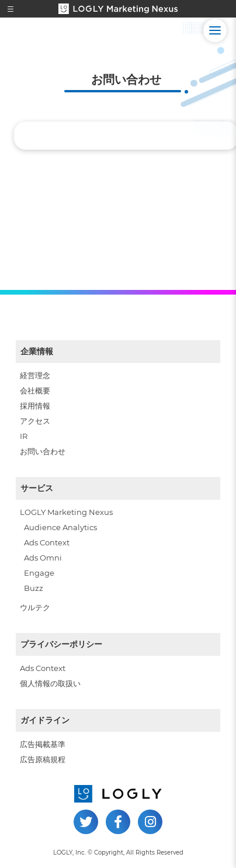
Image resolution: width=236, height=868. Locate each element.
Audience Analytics (60, 527)
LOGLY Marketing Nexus (66, 512)
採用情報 (35, 406)
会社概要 (35, 390)
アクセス (35, 421)
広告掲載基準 (43, 744)
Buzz (34, 588)
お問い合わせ (43, 451)
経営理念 (35, 375)
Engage (39, 573)
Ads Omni (43, 558)
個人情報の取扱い (50, 683)
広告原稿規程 (43, 759)
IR (24, 436)
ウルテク (35, 607)
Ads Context (47, 542)
